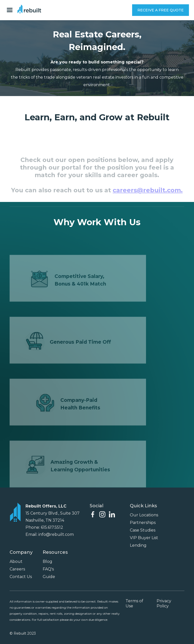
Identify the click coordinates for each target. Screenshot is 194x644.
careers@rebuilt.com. (148, 196)
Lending (138, 545)
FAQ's (48, 569)
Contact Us (21, 577)
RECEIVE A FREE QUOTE (161, 10)
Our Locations (144, 515)
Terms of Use (134, 603)
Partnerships (143, 523)
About (16, 561)
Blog (47, 561)
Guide (49, 577)
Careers (17, 569)
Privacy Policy (164, 603)
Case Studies (143, 530)
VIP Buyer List (144, 538)
